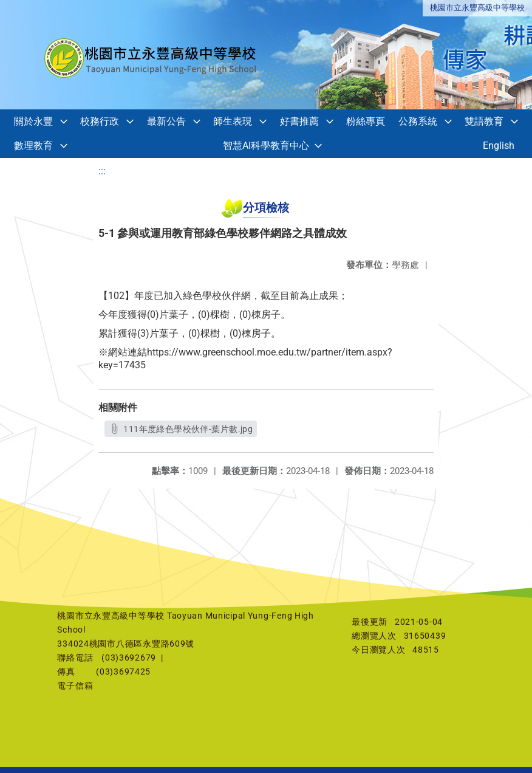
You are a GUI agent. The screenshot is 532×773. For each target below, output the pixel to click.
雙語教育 (484, 121)
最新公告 (166, 121)
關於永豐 (33, 121)
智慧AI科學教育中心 (266, 146)
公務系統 (418, 121)
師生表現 (233, 121)
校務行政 (100, 121)
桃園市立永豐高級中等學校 (477, 8)
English (499, 146)
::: (102, 171)
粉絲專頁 (366, 121)
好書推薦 (299, 121)
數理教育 (33, 146)
